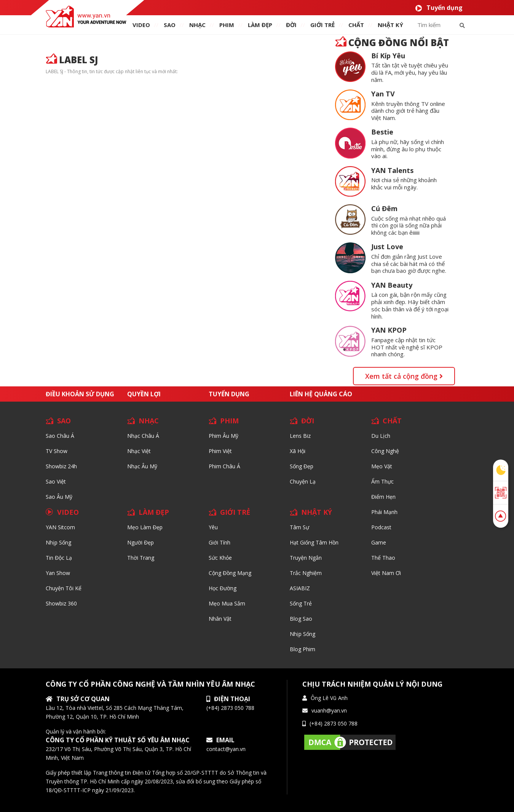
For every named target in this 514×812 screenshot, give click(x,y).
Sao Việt (56, 481)
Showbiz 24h (61, 466)
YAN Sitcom (60, 527)
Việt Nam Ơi (386, 573)
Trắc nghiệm (306, 573)
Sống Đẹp (302, 466)
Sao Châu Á (60, 436)
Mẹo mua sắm (227, 603)
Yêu (213, 527)
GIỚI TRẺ (235, 512)
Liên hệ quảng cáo (321, 394)
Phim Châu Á (224, 466)
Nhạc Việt (139, 451)
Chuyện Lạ (303, 481)
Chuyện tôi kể (64, 588)
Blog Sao (301, 619)
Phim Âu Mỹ (223, 436)
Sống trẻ (301, 603)
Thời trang (141, 558)
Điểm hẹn (383, 497)
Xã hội (298, 451)
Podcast (381, 527)
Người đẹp (140, 542)
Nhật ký (390, 25)
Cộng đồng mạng (230, 573)
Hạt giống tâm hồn (314, 542)
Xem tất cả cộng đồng (404, 376)
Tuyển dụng (439, 8)
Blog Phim (302, 649)
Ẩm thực (382, 481)
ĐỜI (291, 25)
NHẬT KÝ (317, 512)
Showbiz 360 (61, 603)
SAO (170, 25)
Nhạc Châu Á (143, 436)
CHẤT (392, 421)
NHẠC (197, 25)
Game (379, 542)
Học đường (223, 588)
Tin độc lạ (59, 558)
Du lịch (381, 436)
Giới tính (219, 542)
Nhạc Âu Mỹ (142, 466)
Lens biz (300, 436)
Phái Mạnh (384, 512)
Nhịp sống (58, 542)
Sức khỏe (220, 558)
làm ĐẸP (260, 25)
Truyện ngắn (306, 558)
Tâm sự (299, 527)
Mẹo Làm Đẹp (145, 527)
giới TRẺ (322, 25)
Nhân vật (220, 619)
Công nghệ (385, 451)
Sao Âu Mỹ (59, 497)
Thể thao (383, 558)
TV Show (57, 451)
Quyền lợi (144, 394)
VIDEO (141, 25)
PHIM (227, 25)
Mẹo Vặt (382, 466)
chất (356, 25)
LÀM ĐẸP (154, 512)
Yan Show (58, 573)
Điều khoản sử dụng (80, 394)
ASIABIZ (300, 588)
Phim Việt (220, 451)
